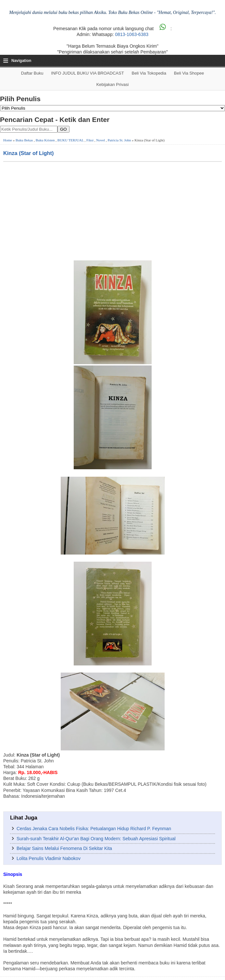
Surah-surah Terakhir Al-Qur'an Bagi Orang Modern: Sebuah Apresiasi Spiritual (96, 839)
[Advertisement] (112, 210)
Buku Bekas (24, 140)
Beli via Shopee (189, 73)
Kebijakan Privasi (113, 84)
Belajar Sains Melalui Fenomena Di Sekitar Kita (64, 848)
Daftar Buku (32, 73)
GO (63, 129)
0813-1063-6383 (132, 34)
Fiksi (90, 140)
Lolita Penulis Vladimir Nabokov (49, 858)
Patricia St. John (119, 140)
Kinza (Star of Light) (28, 153)
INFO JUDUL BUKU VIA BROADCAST (87, 73)
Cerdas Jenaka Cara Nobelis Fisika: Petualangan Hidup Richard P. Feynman (94, 829)
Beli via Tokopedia (149, 73)
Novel (100, 140)
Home (8, 140)
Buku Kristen (45, 140)
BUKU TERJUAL (71, 140)
